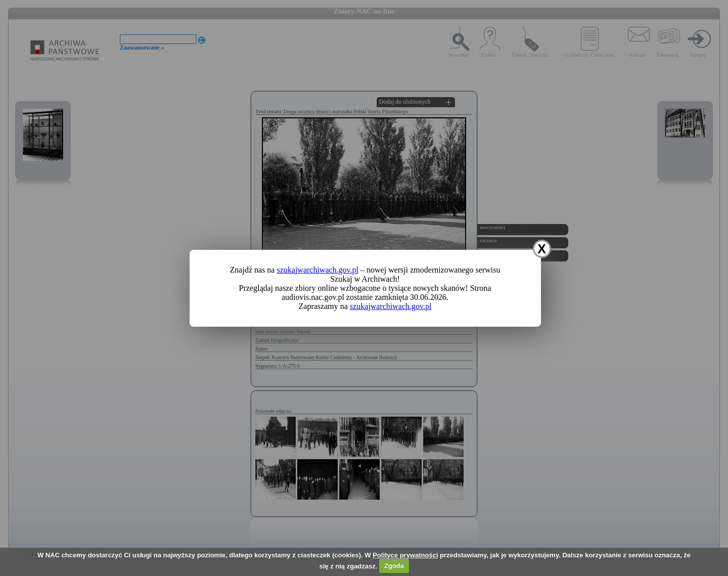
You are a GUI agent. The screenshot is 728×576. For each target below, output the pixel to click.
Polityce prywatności (405, 555)
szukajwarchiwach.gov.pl (317, 270)
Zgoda (394, 566)
